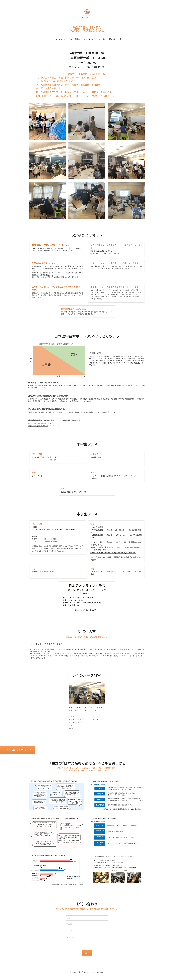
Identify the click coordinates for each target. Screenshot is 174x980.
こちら (85, 610)
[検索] (120, 39)
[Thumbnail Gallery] (48, 122)
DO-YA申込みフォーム (18, 750)
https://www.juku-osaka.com (100, 253)
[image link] (87, 13)
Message (71, 937)
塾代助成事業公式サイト (105, 251)
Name (69, 918)
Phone (69, 930)
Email (69, 924)
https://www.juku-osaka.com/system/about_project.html (113, 553)
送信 (87, 953)
